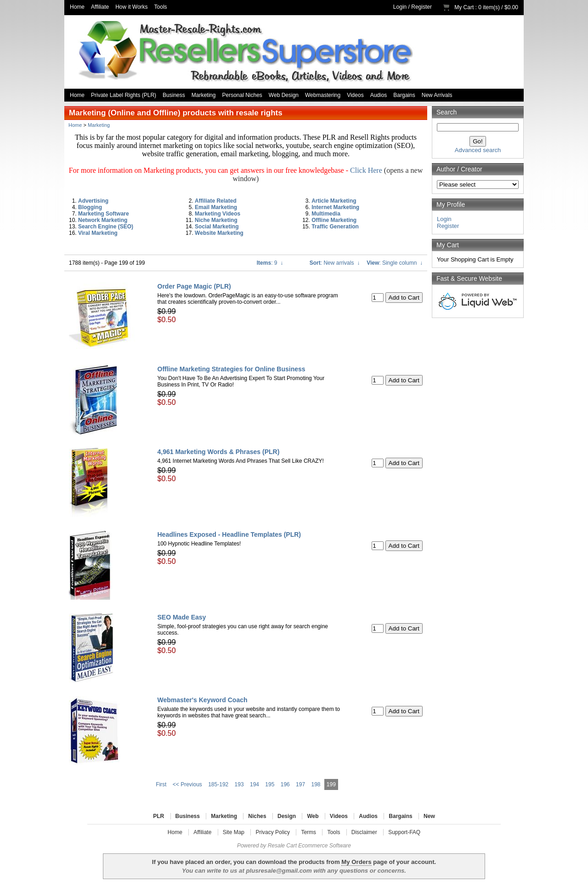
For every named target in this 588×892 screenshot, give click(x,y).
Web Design (284, 95)
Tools (161, 7)
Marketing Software (104, 214)
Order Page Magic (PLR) (194, 286)
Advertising (93, 201)
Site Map (234, 832)
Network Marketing (103, 220)
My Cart (464, 7)
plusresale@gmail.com (279, 871)
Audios (379, 95)
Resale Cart (282, 846)
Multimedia (326, 214)
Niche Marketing (216, 220)
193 (239, 784)
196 (285, 784)
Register (421, 7)
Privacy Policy (273, 832)
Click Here (366, 170)
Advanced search (478, 150)
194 (254, 784)
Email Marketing (216, 207)
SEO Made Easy (182, 617)
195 (270, 784)
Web (313, 816)
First (161, 784)
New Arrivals (437, 95)
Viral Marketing (98, 233)
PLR (158, 816)
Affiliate (100, 7)
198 (316, 784)
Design (287, 816)
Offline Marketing (334, 220)
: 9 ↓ (270, 263)
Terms (308, 832)
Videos (355, 95)
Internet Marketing (335, 207)
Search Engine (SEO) (106, 227)
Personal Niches (242, 95)
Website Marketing (219, 233)
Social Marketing (217, 227)
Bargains (404, 95)
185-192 (218, 784)
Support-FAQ (404, 832)
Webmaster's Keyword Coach (203, 700)
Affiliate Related (216, 201)
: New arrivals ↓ (335, 263)
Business (174, 95)
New (429, 816)
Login (400, 7)
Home (77, 7)
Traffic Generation (335, 227)
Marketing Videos (218, 214)
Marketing (204, 95)
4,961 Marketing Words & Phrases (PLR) (219, 452)
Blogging (90, 207)
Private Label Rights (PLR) (124, 95)
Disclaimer (364, 832)
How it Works (131, 7)
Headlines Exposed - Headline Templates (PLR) (229, 534)
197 (300, 784)
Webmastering (323, 95)
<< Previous (187, 784)
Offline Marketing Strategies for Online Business (232, 369)
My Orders (356, 862)
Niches (257, 816)
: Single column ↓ (395, 263)
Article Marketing (334, 201)
